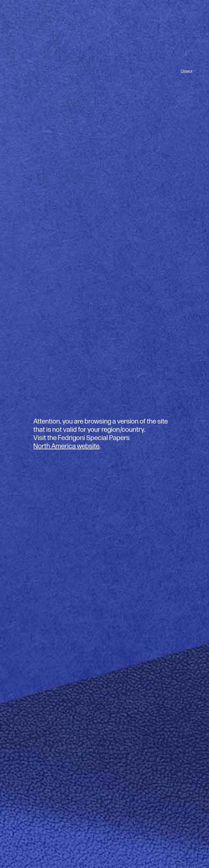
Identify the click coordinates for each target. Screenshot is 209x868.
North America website (66, 446)
